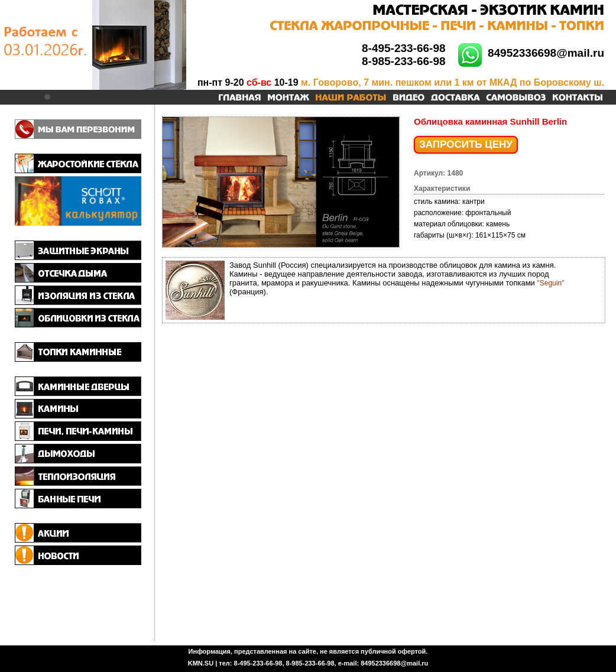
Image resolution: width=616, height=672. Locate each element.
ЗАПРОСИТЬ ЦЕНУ (466, 145)
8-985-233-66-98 (404, 61)
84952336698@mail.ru (546, 53)
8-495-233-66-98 (404, 48)
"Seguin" (551, 283)
